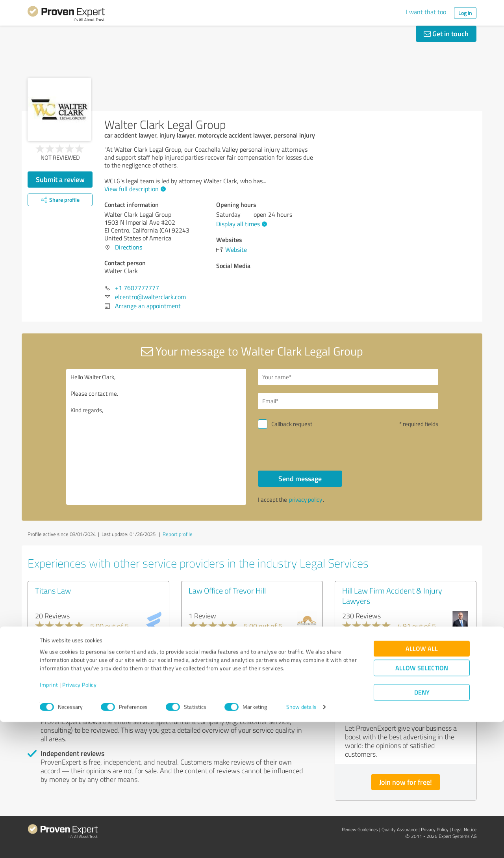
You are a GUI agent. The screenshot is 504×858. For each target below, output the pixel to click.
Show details (301, 843)
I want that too (426, 12)
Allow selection (422, 804)
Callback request (292, 424)
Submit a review (60, 179)
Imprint (49, 821)
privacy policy (306, 500)
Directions (129, 247)
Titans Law (53, 590)
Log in (465, 13)
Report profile (178, 534)
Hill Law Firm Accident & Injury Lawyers (392, 596)
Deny (422, 829)
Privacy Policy (79, 821)
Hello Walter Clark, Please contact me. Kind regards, (156, 437)
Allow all (422, 785)
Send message (300, 478)
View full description (134, 189)
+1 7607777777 (137, 288)
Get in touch (446, 34)
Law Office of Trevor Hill (227, 590)
